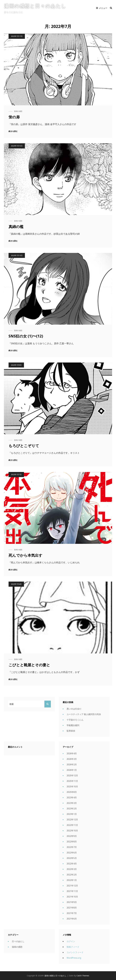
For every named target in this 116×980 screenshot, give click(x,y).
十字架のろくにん (75, 720)
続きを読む (13, 131)
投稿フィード (73, 947)
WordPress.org (74, 958)
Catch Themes (83, 976)
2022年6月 (72, 853)
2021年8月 (72, 908)
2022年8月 (72, 842)
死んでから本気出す (25, 555)
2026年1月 (72, 770)
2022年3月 (72, 869)
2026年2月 (72, 764)
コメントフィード (75, 952)
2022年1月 (72, 880)
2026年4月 (72, 753)
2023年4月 (72, 798)
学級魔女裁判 (73, 725)
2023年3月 (72, 803)
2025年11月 (72, 781)
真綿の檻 (16, 227)
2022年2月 (72, 875)
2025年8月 (72, 792)
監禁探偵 (71, 731)
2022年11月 (72, 825)
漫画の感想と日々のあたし (35, 6)
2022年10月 (72, 831)
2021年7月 (72, 913)
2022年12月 (72, 820)
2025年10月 (72, 786)
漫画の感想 (18, 111)
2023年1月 (72, 814)
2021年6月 (72, 919)
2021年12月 (72, 886)
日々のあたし (18, 941)
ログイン (71, 941)
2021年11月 (72, 891)
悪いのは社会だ (74, 709)
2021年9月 (72, 902)
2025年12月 (72, 775)
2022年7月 (72, 847)
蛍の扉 (14, 117)
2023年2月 (72, 809)
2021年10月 (72, 897)
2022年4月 (72, 864)
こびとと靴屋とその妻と (29, 665)
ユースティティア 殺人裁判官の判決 (84, 714)
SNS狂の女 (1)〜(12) (26, 336)
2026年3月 (72, 759)
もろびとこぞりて (24, 446)
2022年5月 (72, 858)
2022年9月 (72, 836)
